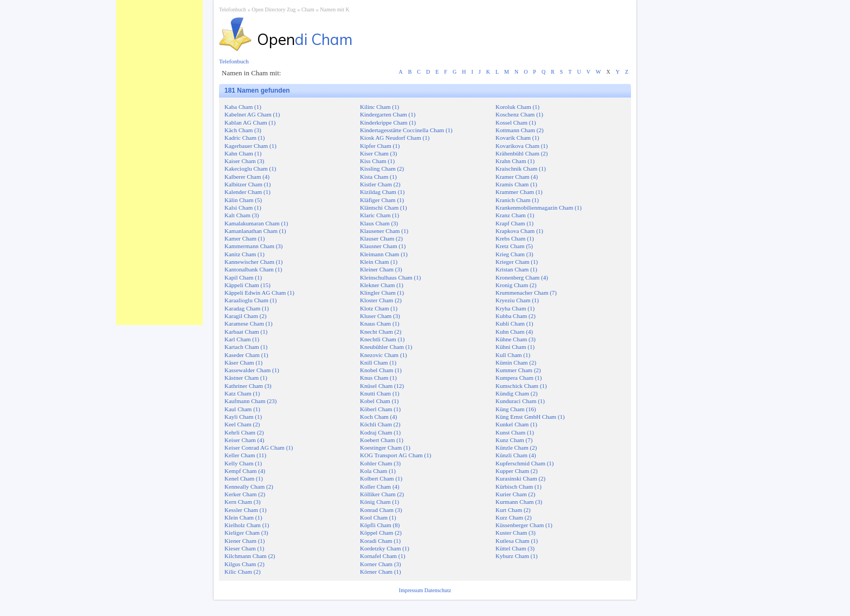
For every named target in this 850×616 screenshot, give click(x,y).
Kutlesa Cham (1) (517, 541)
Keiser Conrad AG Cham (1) (259, 448)
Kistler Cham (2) (380, 184)
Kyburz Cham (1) (517, 556)
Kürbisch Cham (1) (519, 487)
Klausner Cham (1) (383, 246)
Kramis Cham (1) (516, 184)
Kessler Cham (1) (246, 510)
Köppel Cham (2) (381, 533)
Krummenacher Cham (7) (526, 293)
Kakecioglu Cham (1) (250, 168)
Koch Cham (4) (378, 417)
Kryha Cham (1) (515, 308)
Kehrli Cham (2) (244, 432)
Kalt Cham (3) (242, 215)
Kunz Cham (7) (514, 440)
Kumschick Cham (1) (521, 386)
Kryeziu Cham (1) (517, 300)
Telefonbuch (233, 9)
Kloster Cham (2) (381, 300)
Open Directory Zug (273, 9)
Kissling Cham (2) (382, 168)
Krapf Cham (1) (514, 223)
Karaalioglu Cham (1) (251, 300)
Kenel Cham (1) (244, 478)
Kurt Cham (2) (513, 510)
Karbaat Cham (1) (246, 332)
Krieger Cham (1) (517, 262)
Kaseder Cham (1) (246, 355)
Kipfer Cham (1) (380, 146)
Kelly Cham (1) (243, 463)
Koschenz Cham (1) (519, 114)
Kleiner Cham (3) (381, 269)
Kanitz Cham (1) (244, 254)
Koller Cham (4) (380, 487)
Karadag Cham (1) (247, 308)
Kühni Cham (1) (515, 347)
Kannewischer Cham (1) (254, 262)
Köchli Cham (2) (380, 424)
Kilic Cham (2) (243, 572)
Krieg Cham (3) (514, 254)
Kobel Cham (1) (379, 401)
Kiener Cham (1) (245, 541)
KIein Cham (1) (243, 517)
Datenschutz (438, 590)
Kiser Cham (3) (378, 153)
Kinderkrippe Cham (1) (388, 122)
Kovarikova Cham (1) (522, 146)
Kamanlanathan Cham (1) (255, 231)
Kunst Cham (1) (515, 432)
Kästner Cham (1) (246, 378)
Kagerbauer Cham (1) (250, 146)
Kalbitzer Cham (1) (248, 184)
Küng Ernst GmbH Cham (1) (530, 417)
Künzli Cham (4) (516, 455)
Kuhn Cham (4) (514, 332)
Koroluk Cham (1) (517, 107)
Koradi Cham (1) (380, 541)
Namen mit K (334, 9)
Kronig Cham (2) (516, 285)
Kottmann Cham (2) (520, 130)
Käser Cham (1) (243, 362)
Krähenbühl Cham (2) (522, 153)
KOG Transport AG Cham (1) (395, 455)
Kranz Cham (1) (515, 215)
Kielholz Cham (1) (247, 525)
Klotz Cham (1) (379, 308)
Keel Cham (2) (242, 424)
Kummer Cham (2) (518, 370)
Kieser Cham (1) (244, 548)
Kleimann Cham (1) (384, 254)
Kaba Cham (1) (243, 107)
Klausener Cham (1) (384, 231)
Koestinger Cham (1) (385, 448)
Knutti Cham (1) (380, 393)
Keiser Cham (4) (244, 440)
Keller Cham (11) (245, 455)
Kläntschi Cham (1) (384, 208)
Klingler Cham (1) (382, 293)
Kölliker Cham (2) (382, 494)
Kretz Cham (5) (514, 246)
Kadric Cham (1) (245, 138)
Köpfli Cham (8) (380, 525)
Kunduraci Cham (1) (520, 401)
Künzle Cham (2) (516, 448)
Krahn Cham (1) (515, 161)
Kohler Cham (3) (380, 463)
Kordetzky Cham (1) (385, 548)
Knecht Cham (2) (381, 332)
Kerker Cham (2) (245, 494)
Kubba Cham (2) (516, 316)
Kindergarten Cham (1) (388, 114)
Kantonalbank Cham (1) (253, 269)
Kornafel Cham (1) (383, 556)
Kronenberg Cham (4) (522, 277)
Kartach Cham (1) (246, 347)
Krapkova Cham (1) (519, 231)
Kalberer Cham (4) (247, 177)
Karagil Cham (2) (246, 316)
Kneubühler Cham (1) (386, 347)
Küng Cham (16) (516, 409)
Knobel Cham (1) (381, 370)
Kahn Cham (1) (243, 153)
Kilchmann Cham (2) (250, 556)
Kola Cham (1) (378, 471)
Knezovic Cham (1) (384, 355)
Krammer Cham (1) (519, 192)
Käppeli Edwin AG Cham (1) (259, 293)
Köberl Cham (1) (380, 409)
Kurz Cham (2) (514, 517)
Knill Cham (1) (378, 362)
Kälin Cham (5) (243, 200)
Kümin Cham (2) (516, 362)
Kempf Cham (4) (245, 471)
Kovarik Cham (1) (517, 138)
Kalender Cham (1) (247, 192)
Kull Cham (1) (513, 355)
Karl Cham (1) (242, 339)
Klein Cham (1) (379, 262)
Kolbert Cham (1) (381, 478)
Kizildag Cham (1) (382, 192)
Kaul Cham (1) (242, 409)
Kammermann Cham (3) (254, 246)
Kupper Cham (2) (517, 471)
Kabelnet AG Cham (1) (252, 114)
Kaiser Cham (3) (244, 161)
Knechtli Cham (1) (382, 339)
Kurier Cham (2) (515, 494)
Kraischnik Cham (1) (521, 168)
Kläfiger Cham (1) (382, 200)
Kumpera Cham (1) (519, 378)
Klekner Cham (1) (382, 285)
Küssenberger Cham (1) (524, 525)
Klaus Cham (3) (379, 223)
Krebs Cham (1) (515, 238)
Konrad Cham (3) (381, 510)
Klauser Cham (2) (381, 238)
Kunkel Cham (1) (516, 424)
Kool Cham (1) (378, 517)
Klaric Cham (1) (379, 215)
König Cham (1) (379, 502)
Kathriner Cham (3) (248, 386)
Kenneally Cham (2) (249, 487)
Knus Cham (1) (378, 378)
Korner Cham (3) (381, 564)
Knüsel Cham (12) (382, 386)
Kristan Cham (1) (516, 269)
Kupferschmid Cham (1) (525, 463)
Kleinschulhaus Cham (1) (390, 277)
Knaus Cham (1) (380, 323)
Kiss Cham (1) (377, 161)
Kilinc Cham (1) (379, 107)
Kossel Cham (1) (516, 122)
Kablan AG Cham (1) (250, 122)
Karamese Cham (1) (249, 323)
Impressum (412, 590)
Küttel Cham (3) (515, 548)
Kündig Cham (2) (517, 393)
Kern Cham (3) (243, 502)
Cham (308, 9)
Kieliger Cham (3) (246, 533)
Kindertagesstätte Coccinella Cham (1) (406, 130)
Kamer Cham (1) (245, 238)
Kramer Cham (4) (517, 177)
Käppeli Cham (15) (247, 285)
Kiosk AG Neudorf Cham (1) (395, 138)
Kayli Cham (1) (243, 417)
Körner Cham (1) (381, 572)
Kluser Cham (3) (380, 316)
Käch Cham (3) (243, 130)
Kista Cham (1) (378, 177)
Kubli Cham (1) (514, 323)
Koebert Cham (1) (382, 440)
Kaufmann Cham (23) (251, 401)
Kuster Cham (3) (516, 533)
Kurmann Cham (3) (519, 502)
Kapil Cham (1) (243, 277)
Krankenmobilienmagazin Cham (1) (539, 208)
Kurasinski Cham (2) (520, 478)
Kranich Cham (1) (517, 200)
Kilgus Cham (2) (244, 564)
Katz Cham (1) (242, 393)
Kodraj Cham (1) (380, 432)
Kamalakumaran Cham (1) (256, 223)
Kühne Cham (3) (516, 339)
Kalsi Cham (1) (243, 208)
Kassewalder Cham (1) (252, 370)
